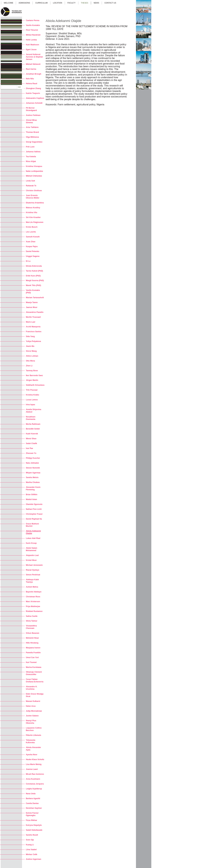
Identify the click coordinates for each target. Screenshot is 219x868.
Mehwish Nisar (32, 638)
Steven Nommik (33, 468)
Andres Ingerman (34, 859)
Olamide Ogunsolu (34, 504)
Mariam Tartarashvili (35, 298)
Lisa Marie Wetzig (34, 764)
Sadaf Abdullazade (34, 830)
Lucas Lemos (32, 400)
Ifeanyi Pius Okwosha (31, 722)
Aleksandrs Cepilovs (35, 98)
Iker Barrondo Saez (34, 375)
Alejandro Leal (32, 555)
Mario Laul (30, 322)
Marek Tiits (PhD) (33, 285)
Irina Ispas (30, 405)
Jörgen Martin (32, 380)
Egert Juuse (31, 50)
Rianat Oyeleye (33, 570)
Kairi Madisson (32, 45)
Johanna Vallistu (33, 152)
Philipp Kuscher (33, 458)
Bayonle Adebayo (34, 592)
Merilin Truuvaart (33, 317)
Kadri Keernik (32, 434)
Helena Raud (31, 84)
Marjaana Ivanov (33, 648)
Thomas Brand (32, 132)
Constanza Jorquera (35, 784)
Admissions (24, 3)
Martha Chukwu (33, 482)
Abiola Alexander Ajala (33, 749)
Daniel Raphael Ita (34, 519)
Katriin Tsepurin (33, 93)
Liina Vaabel (31, 850)
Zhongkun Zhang (33, 88)
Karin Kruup (31, 543)
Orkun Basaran (33, 633)
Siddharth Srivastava (35, 385)
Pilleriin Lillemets (34, 735)
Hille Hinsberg (32, 643)
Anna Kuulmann (33, 779)
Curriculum (41, 3)
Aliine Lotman (32, 356)
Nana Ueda (31, 794)
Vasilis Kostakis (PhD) (33, 291)
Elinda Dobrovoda (34, 266)
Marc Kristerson (33, 602)
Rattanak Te (31, 186)
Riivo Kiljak (31, 161)
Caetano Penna (33, 20)
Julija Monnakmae (34, 711)
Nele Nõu (30, 79)
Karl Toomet (31, 662)
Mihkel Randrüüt (33, 35)
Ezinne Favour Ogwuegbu (32, 814)
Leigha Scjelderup (34, 789)
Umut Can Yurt (32, 657)
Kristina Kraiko (32, 395)
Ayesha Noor (32, 755)
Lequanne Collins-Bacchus (34, 729)
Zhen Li (29, 366)
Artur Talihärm (32, 127)
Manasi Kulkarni (33, 701)
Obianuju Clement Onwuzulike (34, 673)
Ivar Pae (29, 448)
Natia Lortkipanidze (34, 171)
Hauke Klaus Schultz (35, 759)
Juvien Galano (32, 716)
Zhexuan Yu (31, 453)
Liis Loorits (31, 232)
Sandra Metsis (32, 477)
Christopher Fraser (34, 514)
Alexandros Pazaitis (35, 312)
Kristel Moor (31, 560)
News (96, 3)
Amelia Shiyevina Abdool (34, 411)
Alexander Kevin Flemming (33, 488)
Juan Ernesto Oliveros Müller (33, 197)
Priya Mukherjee (33, 606)
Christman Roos (33, 597)
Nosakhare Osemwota (31, 418)
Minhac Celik (32, 854)
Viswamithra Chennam (31, 627)
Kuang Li (30, 845)
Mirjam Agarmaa (33, 473)
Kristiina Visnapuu (34, 166)
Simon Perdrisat (33, 575)
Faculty (72, 3)
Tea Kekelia (31, 157)
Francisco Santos (34, 332)
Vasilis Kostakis (33, 25)
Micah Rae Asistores (35, 774)
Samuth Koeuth (33, 237)
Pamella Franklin (33, 653)
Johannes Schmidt (34, 103)
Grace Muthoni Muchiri (32, 525)
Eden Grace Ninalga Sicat (35, 695)
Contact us (110, 3)
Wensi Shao (31, 439)
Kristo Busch (32, 227)
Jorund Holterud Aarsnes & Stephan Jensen (34, 57)
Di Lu (28, 261)
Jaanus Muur (32, 307)
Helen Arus (31, 706)
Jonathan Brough (34, 74)
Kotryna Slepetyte (34, 825)
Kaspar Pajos (32, 246)
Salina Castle (32, 616)
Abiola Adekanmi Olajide (33, 532)
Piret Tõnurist (32, 30)
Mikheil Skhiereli (33, 64)
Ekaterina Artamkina (35, 203)
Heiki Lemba (31, 40)
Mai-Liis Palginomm (35, 222)
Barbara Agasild (33, 798)
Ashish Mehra (32, 587)
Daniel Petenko (33, 251)
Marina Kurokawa (34, 667)
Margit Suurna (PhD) (35, 280)
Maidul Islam (31, 499)
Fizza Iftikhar (31, 820)
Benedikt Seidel (33, 429)
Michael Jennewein (34, 565)
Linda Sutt (30, 181)
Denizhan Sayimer (34, 808)
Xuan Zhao (31, 242)
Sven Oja (30, 840)
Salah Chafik (31, 443)
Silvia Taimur (32, 621)
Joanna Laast (32, 769)
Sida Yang (30, 336)
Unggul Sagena (33, 256)
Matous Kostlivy (33, 208)
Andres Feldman (33, 115)
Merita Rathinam (33, 424)
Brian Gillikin (32, 495)
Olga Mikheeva (32, 137)
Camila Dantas (32, 803)
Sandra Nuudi (32, 835)
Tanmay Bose (32, 371)
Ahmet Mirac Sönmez (31, 121)
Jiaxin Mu (30, 346)
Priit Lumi (30, 147)
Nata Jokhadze (32, 463)
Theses (85, 3)
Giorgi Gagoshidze (34, 142)
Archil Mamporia (33, 327)
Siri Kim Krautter (33, 217)
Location (57, 3)
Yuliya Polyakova (33, 341)
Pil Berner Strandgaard (31, 109)
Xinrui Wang (31, 351)
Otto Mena (30, 361)
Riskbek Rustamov (34, 611)
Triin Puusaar (32, 390)
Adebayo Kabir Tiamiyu (32, 581)
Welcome (9, 3)
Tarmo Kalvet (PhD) (34, 271)
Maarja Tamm (32, 302)
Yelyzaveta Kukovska (31, 741)
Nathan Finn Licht (34, 509)
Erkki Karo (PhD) (33, 276)
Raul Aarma (31, 69)
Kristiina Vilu (32, 213)
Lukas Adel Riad (33, 538)
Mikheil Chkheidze (34, 176)
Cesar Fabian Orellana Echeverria (35, 680)
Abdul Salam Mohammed (31, 549)
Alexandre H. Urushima (32, 688)
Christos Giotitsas (34, 191)
